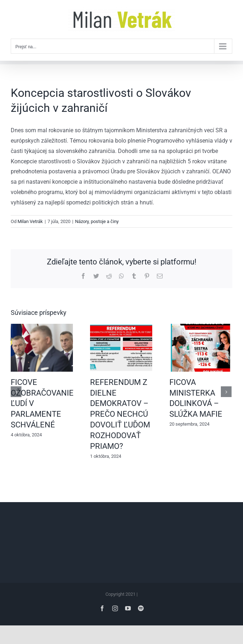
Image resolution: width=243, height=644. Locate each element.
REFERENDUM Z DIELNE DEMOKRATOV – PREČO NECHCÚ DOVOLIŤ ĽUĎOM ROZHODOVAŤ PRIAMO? (120, 414)
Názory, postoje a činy (97, 221)
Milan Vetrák (30, 221)
